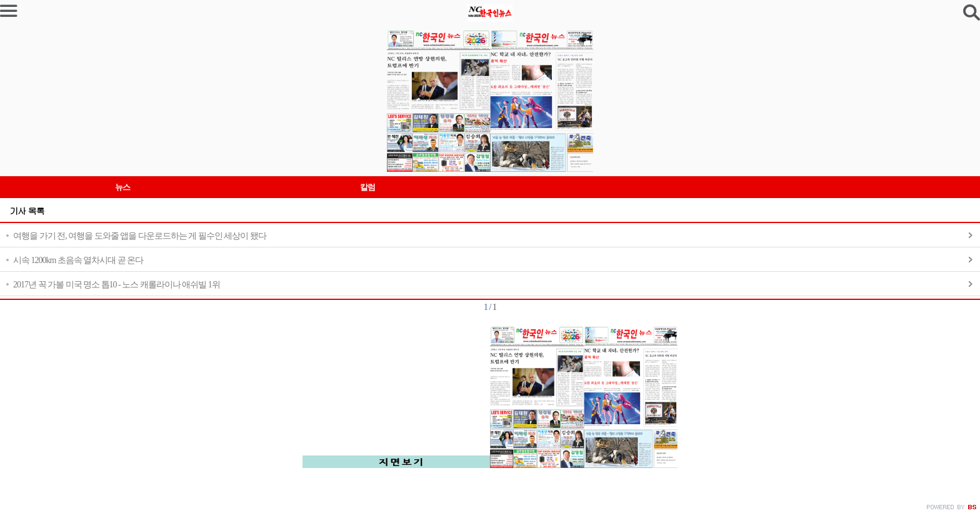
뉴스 (122, 187)
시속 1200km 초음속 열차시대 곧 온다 (78, 260)
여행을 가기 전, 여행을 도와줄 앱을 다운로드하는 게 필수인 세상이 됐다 (140, 236)
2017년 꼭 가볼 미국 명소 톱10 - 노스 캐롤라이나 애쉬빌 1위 (117, 285)
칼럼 (367, 187)
